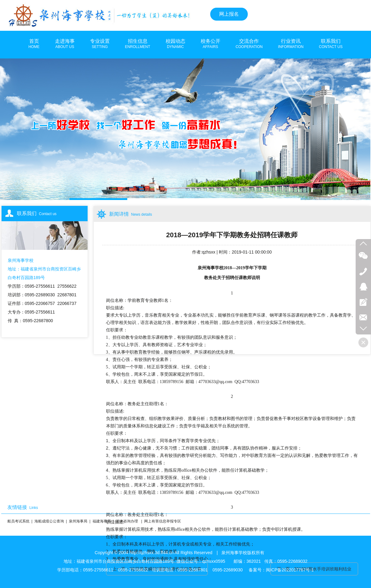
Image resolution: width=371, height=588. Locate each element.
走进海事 (65, 44)
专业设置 (100, 44)
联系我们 (331, 44)
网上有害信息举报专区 (163, 521)
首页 (34, 44)
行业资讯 (291, 44)
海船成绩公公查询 (49, 521)
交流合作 (249, 44)
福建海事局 (102, 521)
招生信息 (138, 44)
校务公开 (211, 44)
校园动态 (176, 44)
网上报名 (229, 14)
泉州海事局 (78, 521)
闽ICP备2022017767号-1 (290, 570)
